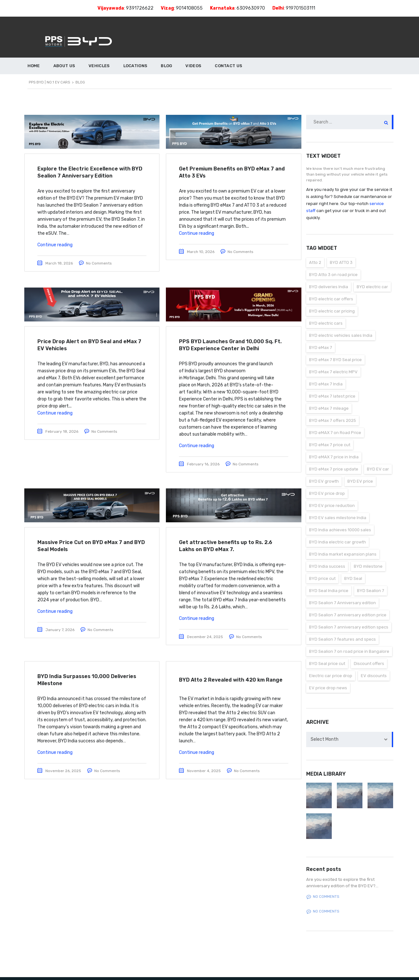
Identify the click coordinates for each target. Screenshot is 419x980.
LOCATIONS (136, 66)
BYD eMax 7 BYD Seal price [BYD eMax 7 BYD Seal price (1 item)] (335, 360)
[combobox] (350, 739)
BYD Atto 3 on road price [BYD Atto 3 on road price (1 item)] (333, 275)
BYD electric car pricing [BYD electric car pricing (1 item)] (332, 311)
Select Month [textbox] (325, 739)
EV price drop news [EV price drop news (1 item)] (328, 688)
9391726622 (140, 8)
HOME (34, 66)
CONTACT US (229, 66)
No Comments (99, 263)
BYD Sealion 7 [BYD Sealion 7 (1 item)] (371, 591)
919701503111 (300, 8)
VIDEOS (193, 66)
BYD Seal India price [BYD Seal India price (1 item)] (329, 591)
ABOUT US (64, 66)
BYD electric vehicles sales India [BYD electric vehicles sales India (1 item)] (341, 335)
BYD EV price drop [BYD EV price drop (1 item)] (327, 493)
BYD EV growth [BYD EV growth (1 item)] (324, 481)
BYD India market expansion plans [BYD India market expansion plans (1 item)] (343, 554)
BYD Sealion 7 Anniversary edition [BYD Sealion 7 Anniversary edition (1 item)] (342, 603)
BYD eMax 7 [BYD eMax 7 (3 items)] (321, 348)
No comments (323, 897)
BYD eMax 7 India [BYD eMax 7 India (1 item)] (326, 384)
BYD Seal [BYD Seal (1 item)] (353, 578)
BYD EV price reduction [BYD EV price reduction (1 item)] (332, 506)
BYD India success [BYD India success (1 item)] (327, 566)
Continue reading (55, 245)
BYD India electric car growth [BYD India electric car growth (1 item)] (338, 542)
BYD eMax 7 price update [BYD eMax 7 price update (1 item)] (334, 469)
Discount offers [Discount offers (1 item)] (369, 664)
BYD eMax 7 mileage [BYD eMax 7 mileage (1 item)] (329, 408)
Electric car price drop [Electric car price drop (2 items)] (331, 676)
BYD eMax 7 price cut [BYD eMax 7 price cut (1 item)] (330, 445)
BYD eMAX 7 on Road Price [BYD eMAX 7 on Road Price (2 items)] (335, 433)
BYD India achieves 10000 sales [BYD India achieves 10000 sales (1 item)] (340, 530)
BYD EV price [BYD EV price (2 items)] (360, 481)
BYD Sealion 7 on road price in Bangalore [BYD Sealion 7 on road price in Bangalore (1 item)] (349, 651)
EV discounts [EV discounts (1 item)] (374, 676)
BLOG (166, 66)
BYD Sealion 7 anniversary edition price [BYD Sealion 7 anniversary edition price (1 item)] (348, 615)
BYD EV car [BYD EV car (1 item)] (378, 469)
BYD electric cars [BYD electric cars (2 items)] (326, 323)
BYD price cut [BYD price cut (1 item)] (322, 578)
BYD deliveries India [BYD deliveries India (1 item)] (329, 287)
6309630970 (251, 8)
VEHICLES (99, 66)
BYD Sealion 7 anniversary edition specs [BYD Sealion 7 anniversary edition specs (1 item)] (349, 627)
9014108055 (189, 8)
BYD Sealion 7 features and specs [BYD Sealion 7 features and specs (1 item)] (342, 639)
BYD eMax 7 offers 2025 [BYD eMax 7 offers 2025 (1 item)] (333, 420)
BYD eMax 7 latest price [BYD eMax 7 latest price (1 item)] (332, 396)
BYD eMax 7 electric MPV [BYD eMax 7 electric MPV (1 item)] (333, 372)
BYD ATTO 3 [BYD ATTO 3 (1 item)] (341, 262)
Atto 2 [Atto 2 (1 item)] (315, 262)
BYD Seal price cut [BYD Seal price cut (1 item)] (327, 664)
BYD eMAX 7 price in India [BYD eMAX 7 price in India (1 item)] (334, 457)
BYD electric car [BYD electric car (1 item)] (372, 287)
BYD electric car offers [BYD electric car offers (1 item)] (331, 299)
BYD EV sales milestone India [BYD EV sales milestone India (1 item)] (338, 518)
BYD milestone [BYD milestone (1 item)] (368, 566)
